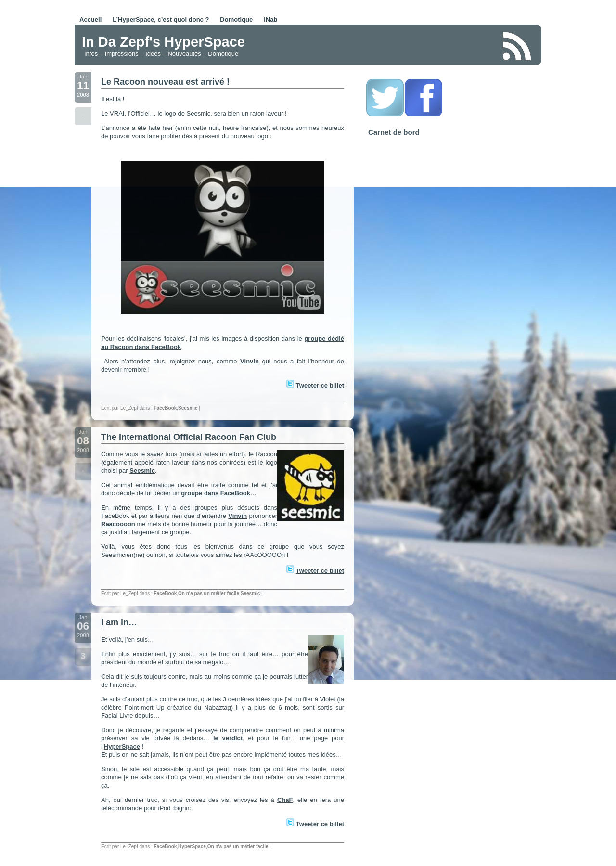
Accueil (90, 19)
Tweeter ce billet (320, 385)
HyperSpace (122, 746)
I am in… (119, 622)
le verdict (228, 738)
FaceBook (166, 408)
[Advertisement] (382, 45)
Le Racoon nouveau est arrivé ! (165, 82)
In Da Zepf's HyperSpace (163, 42)
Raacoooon (118, 524)
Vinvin (250, 361)
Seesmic (188, 408)
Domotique (236, 19)
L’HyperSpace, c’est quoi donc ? (161, 19)
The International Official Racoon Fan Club (189, 437)
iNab (270, 19)
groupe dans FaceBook (216, 493)
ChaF (285, 800)
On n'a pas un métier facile (209, 593)
